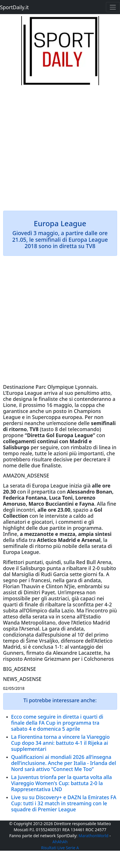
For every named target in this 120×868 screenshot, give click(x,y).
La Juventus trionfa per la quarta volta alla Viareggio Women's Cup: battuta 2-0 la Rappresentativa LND (62, 783)
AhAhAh (60, 842)
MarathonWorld (94, 836)
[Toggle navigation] (113, 7)
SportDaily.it (14, 7)
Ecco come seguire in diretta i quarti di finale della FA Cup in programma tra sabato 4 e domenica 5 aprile (57, 723)
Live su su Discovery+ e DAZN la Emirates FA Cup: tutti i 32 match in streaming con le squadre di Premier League (64, 803)
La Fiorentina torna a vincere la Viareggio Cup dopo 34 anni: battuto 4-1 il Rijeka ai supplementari (61, 743)
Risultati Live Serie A (60, 848)
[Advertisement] (60, 145)
